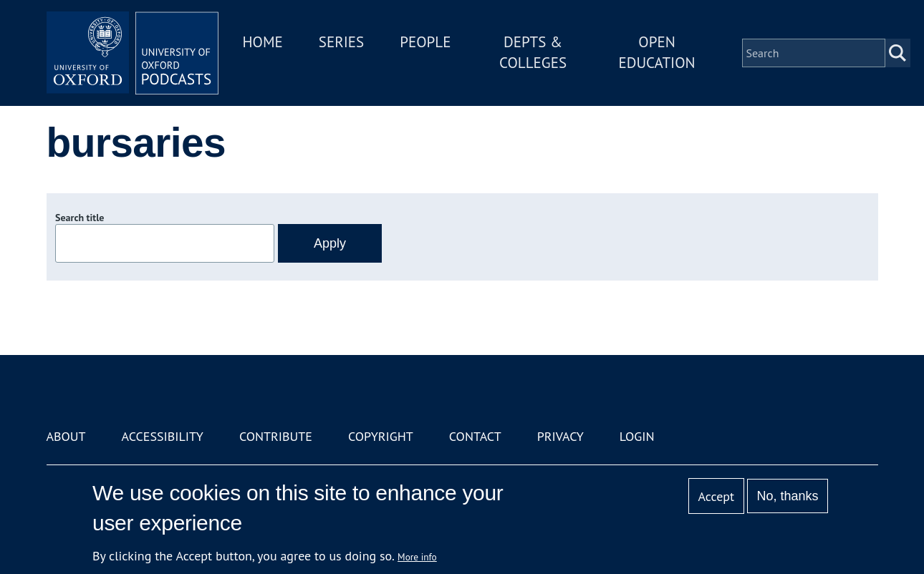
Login (637, 436)
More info (417, 557)
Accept (716, 496)
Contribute (276, 436)
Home (263, 42)
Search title (80, 218)
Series (341, 42)
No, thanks (787, 496)
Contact (475, 436)
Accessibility (163, 436)
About (66, 436)
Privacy (560, 436)
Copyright (381, 436)
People (425, 42)
